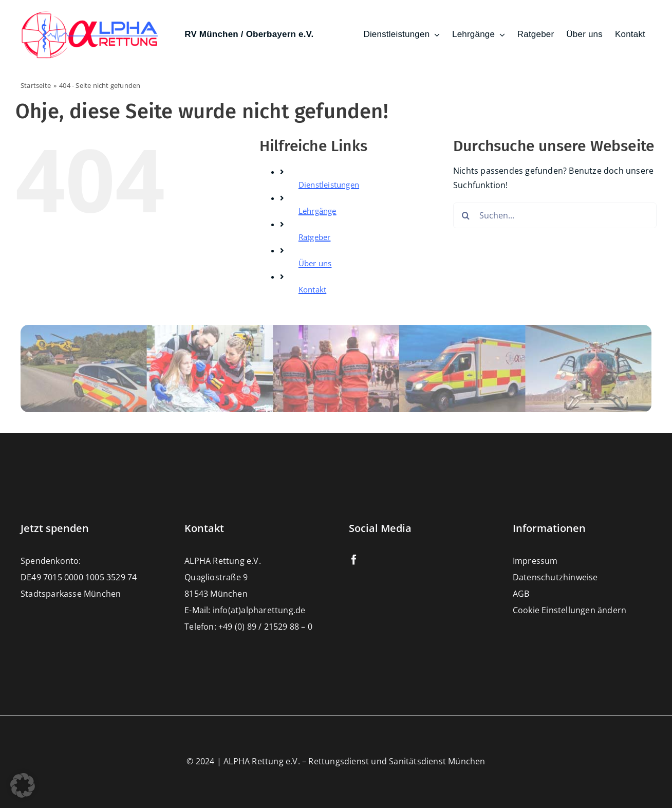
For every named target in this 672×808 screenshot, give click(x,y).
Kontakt (312, 289)
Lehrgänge (318, 211)
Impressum (535, 561)
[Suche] (466, 215)
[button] (23, 785)
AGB (521, 594)
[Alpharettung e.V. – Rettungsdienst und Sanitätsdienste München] (90, 14)
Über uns (315, 263)
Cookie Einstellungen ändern (570, 610)
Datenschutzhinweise (555, 577)
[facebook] (354, 560)
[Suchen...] (555, 215)
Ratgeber (315, 237)
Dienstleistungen (329, 185)
